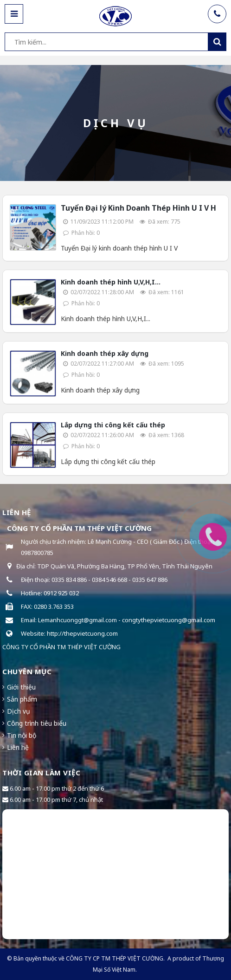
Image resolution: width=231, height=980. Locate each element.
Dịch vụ (19, 711)
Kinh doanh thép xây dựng (105, 353)
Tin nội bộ (22, 735)
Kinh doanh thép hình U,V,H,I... (111, 282)
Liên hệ (18, 747)
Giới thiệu (21, 687)
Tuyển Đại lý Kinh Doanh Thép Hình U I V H (138, 208)
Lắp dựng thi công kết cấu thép (113, 425)
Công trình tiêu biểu (37, 723)
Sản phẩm (22, 699)
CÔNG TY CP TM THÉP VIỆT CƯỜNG (115, 958)
